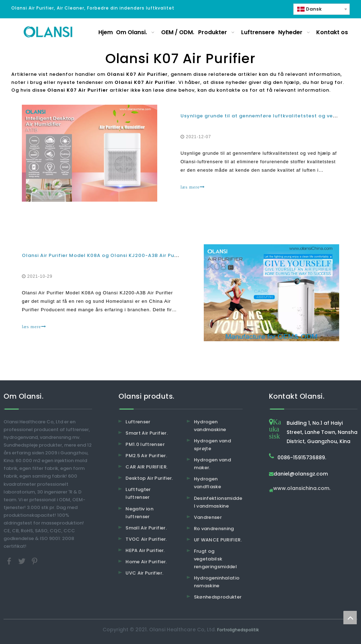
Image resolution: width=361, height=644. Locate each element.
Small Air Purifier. (146, 528)
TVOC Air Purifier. (146, 539)
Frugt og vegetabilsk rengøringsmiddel (216, 559)
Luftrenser (138, 422)
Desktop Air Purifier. (149, 478)
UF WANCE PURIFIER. (218, 540)
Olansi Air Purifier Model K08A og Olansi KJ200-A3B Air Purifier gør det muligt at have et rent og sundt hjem (164, 255)
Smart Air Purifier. (147, 433)
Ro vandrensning (214, 529)
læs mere (193, 187)
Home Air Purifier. (146, 562)
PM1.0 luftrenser (145, 444)
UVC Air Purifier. (144, 573)
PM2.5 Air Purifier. (146, 456)
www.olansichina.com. (302, 489)
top (350, 618)
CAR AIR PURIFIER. (146, 467)
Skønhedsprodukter (218, 597)
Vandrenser (208, 517)
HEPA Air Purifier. (145, 550)
